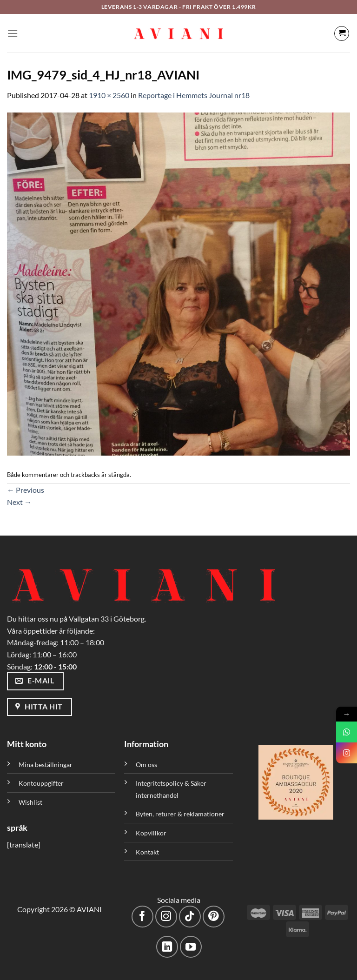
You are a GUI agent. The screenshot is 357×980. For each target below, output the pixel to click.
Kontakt (147, 852)
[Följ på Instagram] (166, 917)
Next (19, 502)
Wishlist (30, 802)
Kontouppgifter (41, 783)
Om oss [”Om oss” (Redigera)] (146, 765)
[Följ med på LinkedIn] (167, 947)
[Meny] (13, 33)
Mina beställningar (46, 765)
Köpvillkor (151, 833)
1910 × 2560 (109, 95)
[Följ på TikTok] (190, 917)
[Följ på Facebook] (142, 917)
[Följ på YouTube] (191, 947)
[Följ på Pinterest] (214, 917)
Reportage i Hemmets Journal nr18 (194, 95)
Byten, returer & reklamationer (180, 814)
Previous (26, 490)
